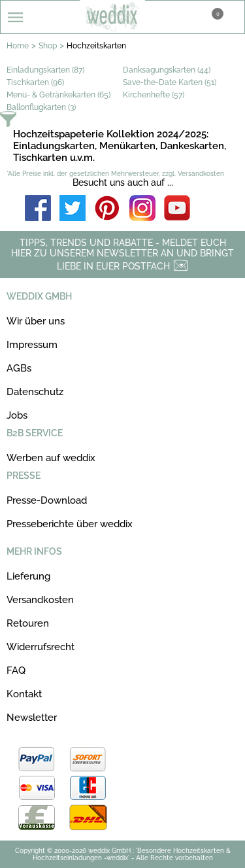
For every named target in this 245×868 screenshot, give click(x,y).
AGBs (19, 368)
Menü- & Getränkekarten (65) (58, 95)
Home (18, 46)
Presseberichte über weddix (70, 524)
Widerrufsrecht (41, 647)
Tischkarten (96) (35, 82)
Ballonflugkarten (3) (41, 107)
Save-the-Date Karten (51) (170, 82)
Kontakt (24, 694)
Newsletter (32, 718)
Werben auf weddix (51, 458)
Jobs (17, 415)
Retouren (28, 623)
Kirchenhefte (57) (154, 95)
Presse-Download (47, 500)
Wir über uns (36, 321)
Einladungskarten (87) (45, 70)
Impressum (32, 345)
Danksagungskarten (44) (167, 70)
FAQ (16, 670)
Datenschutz (35, 392)
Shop (48, 46)
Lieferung (28, 576)
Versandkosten (40, 600)
